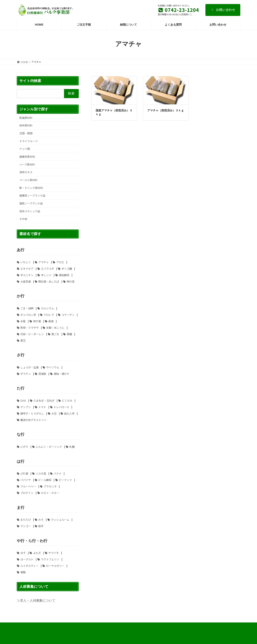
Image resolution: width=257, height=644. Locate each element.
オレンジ (46, 275)
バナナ (58, 474)
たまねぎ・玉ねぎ (44, 401)
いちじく (26, 262)
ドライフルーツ (28, 141)
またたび (26, 520)
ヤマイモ (54, 553)
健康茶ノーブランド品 (32, 196)
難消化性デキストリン (33, 420)
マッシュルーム (60, 520)
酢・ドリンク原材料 (31, 188)
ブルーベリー (28, 486)
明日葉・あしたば (49, 281)
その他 (23, 219)
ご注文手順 (140, 626)
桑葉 (51, 321)
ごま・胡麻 (27, 308)
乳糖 (72, 447)
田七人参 (69, 414)
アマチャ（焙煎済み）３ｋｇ (166, 110)
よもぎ (37, 553)
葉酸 (23, 572)
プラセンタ (50, 486)
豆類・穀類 (26, 133)
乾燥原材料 (26, 118)
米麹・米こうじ (55, 328)
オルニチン (27, 275)
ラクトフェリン (50, 559)
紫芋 (41, 526)
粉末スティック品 (30, 211)
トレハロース (61, 407)
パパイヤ (26, 480)
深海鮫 (42, 374)
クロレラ (49, 315)
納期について (201, 626)
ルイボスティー (29, 566)
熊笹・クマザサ (30, 328)
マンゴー (26, 526)
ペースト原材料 (28, 180)
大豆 (54, 414)
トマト (42, 407)
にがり (24, 447)
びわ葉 (24, 474)
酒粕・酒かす (61, 374)
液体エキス (26, 172)
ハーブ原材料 (27, 164)
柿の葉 (37, 321)
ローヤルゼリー (55, 566)
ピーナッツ (65, 480)
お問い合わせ (223, 10)
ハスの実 (41, 474)
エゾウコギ (47, 269)
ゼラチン (26, 374)
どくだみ (67, 401)
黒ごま (55, 334)
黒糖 (69, 334)
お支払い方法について (33, 626)
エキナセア (27, 269)
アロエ (60, 262)
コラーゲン (68, 315)
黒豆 (23, 340)
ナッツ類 (25, 149)
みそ (41, 520)
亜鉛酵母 (64, 275)
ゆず (23, 553)
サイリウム (53, 367)
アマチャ (44, 262)
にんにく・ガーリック (49, 447)
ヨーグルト (27, 559)
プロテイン (27, 493)
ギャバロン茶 (28, 315)
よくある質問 (60, 626)
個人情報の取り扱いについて (170, 626)
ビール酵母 (45, 480)
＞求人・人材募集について (36, 600)
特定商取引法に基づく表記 (89, 626)
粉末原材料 (26, 125)
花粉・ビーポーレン (32, 334)
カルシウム (47, 308)
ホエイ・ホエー (50, 493)
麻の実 (71, 281)
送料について (119, 626)
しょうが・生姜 (30, 367)
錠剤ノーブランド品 (31, 203)
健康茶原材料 (27, 157)
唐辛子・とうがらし (32, 414)
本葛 (23, 321)
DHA (23, 401)
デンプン (26, 407)
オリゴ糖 (67, 269)
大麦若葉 (26, 281)
